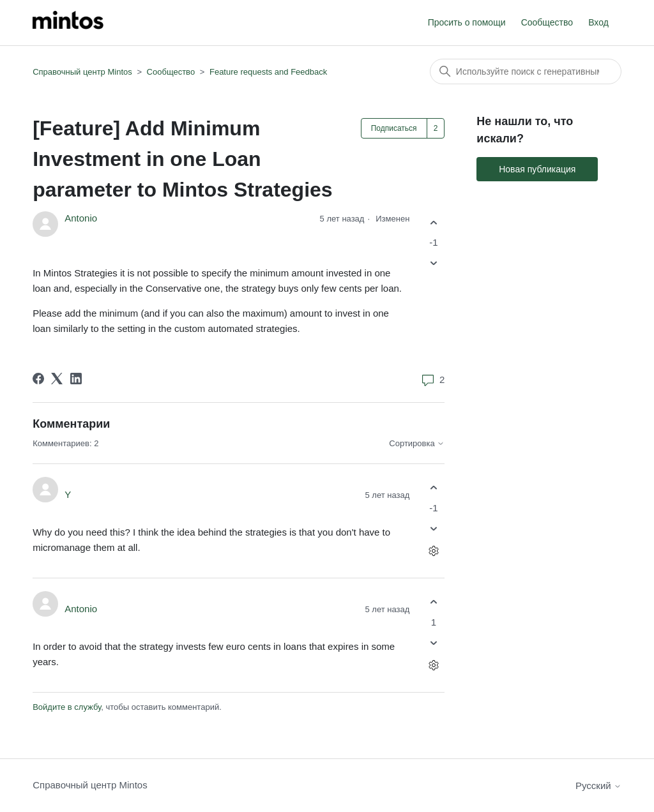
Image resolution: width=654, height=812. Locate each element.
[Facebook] (38, 379)
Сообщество (547, 22)
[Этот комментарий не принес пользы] (433, 528)
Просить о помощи (467, 22)
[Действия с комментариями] (433, 551)
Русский (598, 786)
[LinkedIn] (76, 379)
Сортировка (417, 444)
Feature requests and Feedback (268, 72)
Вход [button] (598, 22)
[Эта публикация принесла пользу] (433, 222)
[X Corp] (57, 379)
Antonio (81, 218)
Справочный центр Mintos (82, 72)
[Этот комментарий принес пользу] (433, 488)
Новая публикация (537, 169)
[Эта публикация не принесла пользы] (433, 263)
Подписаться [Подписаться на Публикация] (394, 128)
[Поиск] (526, 71)
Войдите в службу (67, 707)
